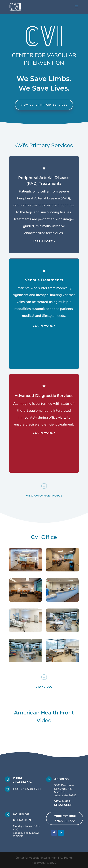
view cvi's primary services (44, 105)
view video (44, 687)
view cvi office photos (44, 496)
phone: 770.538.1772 (22, 780)
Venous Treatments (44, 280)
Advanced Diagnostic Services (45, 395)
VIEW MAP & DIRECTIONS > (63, 803)
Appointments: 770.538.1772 (65, 818)
